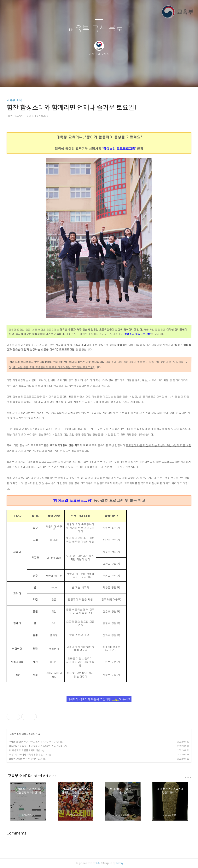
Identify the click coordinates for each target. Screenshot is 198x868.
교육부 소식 (14, 100)
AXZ (98, 863)
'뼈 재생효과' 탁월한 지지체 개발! (25, 750)
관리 (119, 79)
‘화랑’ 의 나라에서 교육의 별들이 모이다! (28, 755)
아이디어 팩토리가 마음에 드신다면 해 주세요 (99, 699)
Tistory (120, 863)
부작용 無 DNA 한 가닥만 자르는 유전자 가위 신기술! (34, 742)
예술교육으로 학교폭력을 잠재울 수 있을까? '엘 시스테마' (36, 746)
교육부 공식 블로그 (99, 29)
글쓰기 (79, 79)
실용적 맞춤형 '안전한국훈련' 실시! (25, 759)
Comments (17, 833)
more (188, 777)
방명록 (92, 79)
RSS (105, 79)
